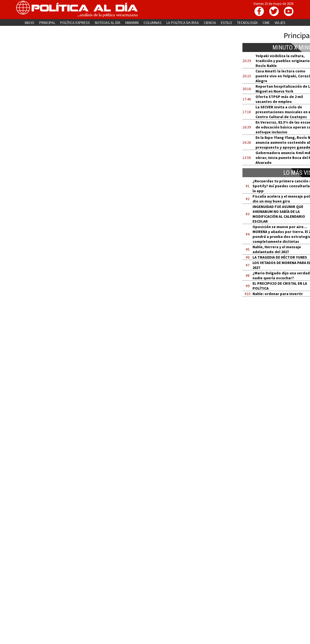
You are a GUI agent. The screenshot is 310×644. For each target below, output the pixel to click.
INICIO (30, 23)
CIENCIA (210, 23)
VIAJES (280, 23)
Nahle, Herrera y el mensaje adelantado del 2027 (277, 249)
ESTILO (227, 23)
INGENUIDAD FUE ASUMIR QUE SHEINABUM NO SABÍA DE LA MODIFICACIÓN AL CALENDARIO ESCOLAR (279, 214)
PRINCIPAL (47, 23)
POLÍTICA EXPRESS (75, 23)
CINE (266, 23)
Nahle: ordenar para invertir (278, 294)
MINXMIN (132, 23)
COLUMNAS (153, 23)
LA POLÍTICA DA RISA (183, 23)
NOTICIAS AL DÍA (108, 23)
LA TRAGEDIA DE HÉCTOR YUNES (280, 257)
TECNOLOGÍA (247, 23)
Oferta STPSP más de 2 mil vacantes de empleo (279, 99)
